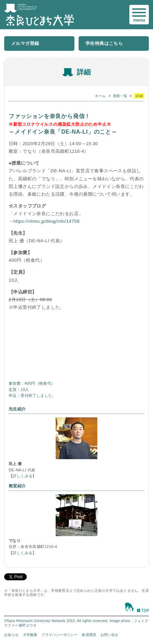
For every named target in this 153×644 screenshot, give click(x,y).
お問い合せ (110, 635)
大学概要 (30, 635)
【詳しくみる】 (23, 476)
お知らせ (11, 635)
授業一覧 (120, 96)
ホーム (100, 96)
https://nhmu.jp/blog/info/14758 (46, 221)
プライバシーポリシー (59, 635)
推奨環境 (89, 635)
